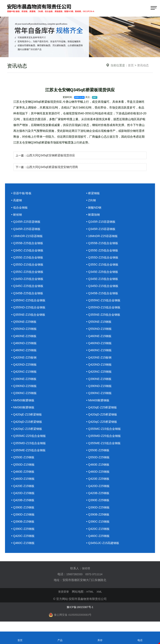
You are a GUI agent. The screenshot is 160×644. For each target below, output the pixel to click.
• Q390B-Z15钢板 (23, 528)
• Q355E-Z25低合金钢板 (103, 251)
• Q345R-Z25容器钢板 (27, 229)
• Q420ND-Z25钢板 (25, 368)
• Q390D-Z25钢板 (99, 513)
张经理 (86, 575)
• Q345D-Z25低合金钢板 (28, 280)
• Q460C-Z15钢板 (24, 550)
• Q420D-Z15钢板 (24, 499)
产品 (60, 637)
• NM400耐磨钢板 (99, 404)
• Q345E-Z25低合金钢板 (103, 273)
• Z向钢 (91, 200)
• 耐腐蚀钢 (93, 215)
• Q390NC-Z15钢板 (100, 397)
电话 (140, 637)
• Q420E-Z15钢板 (23, 491)
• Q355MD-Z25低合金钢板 (104, 441)
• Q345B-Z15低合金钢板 (103, 295)
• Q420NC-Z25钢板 (100, 375)
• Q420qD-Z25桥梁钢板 (102, 419)
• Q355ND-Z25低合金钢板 (29, 310)
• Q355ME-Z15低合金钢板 (104, 448)
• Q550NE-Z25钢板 (25, 324)
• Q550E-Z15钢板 (23, 462)
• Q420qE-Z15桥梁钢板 (27, 419)
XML (100, 598)
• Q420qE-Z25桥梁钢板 (102, 411)
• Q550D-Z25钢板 (99, 462)
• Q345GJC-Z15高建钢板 (104, 550)
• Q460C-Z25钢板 (99, 542)
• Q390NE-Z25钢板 (25, 382)
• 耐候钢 (17, 215)
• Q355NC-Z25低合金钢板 (29, 302)
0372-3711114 (95, 581)
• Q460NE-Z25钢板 (25, 339)
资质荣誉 (63, 598)
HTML (90, 598)
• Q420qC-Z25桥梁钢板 (102, 426)
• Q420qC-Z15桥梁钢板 (27, 433)
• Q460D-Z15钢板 (24, 484)
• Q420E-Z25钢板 (98, 484)
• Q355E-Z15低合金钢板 (28, 259)
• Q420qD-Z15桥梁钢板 (27, 426)
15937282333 (74, 581)
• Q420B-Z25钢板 (98, 499)
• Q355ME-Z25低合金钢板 (29, 455)
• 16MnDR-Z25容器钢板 (103, 237)
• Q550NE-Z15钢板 (100, 324)
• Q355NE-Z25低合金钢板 (104, 317)
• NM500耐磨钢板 (24, 404)
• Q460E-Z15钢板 (98, 470)
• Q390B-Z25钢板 (98, 521)
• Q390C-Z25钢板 (24, 535)
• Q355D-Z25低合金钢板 (103, 259)
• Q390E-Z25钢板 (98, 506)
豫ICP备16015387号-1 (80, 613)
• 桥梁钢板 (93, 193)
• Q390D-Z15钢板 (24, 521)
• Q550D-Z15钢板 (24, 470)
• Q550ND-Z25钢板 (25, 331)
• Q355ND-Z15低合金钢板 (104, 310)
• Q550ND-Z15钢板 (100, 331)
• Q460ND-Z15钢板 (100, 346)
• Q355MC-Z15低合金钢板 (104, 433)
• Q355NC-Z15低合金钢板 (104, 302)
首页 (131, 65)
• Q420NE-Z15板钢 (100, 360)
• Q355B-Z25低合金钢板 (28, 244)
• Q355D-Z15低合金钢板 (28, 266)
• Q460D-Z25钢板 (99, 477)
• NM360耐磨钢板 (24, 411)
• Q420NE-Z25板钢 (25, 360)
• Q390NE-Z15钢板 (100, 382)
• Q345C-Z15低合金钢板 (28, 251)
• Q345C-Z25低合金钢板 (28, 288)
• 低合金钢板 (20, 208)
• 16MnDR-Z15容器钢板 (28, 237)
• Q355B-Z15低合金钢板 (103, 244)
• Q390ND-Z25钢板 (25, 390)
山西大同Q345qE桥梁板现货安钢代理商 (53, 167)
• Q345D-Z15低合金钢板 (103, 288)
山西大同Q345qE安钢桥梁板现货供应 (52, 155)
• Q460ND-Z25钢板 (25, 346)
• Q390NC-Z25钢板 (25, 397)
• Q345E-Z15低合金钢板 (103, 280)
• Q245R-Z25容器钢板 (27, 222)
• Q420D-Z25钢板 (99, 491)
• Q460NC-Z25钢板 (25, 353)
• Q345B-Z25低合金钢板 (28, 295)
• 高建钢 (17, 200)
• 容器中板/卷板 (22, 193)
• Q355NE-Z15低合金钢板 (29, 317)
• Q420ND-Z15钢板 (100, 368)
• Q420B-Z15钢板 (23, 506)
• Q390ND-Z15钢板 (100, 390)
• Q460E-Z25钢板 (23, 477)
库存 (100, 637)
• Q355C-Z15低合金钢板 (103, 266)
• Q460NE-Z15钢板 (100, 339)
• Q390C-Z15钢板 (99, 528)
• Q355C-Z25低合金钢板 (28, 273)
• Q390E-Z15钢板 (23, 513)
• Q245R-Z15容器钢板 (102, 222)
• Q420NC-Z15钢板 (25, 375)
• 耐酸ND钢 (94, 208)
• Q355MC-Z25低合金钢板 (29, 441)
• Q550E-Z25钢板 (98, 455)
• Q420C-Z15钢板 (99, 535)
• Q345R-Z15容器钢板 (102, 229)
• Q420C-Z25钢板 (24, 542)
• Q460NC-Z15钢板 (100, 353)
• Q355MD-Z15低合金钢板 (29, 448)
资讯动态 (143, 65)
